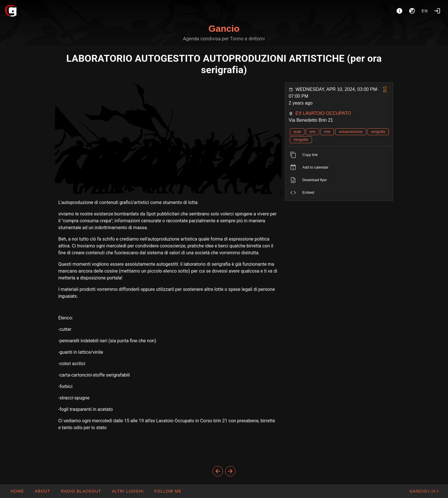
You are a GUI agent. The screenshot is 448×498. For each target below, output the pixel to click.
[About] (399, 11)
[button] (127, 491)
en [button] (425, 11)
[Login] (437, 11)
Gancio (224, 29)
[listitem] (339, 155)
